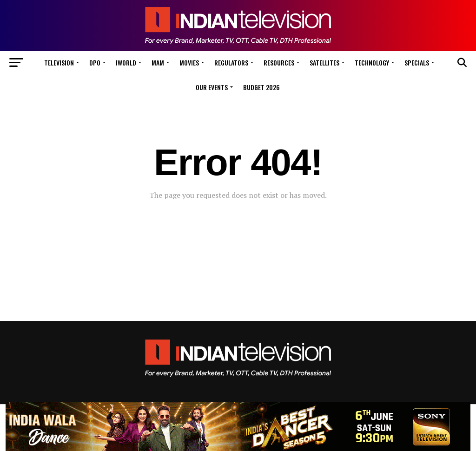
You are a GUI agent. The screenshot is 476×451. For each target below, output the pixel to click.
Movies (189, 62)
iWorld (126, 62)
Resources (279, 62)
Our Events (212, 87)
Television (59, 62)
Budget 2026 (261, 87)
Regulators (231, 62)
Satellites (324, 62)
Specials (417, 62)
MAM (158, 62)
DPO (95, 62)
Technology (372, 62)
